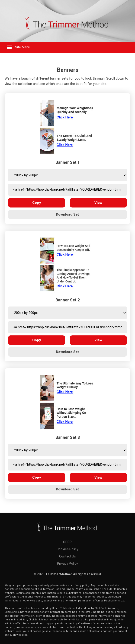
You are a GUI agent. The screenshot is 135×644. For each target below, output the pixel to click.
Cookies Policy (67, 549)
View (98, 203)
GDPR (67, 542)
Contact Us (67, 556)
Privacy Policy (67, 563)
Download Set (67, 214)
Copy (37, 203)
